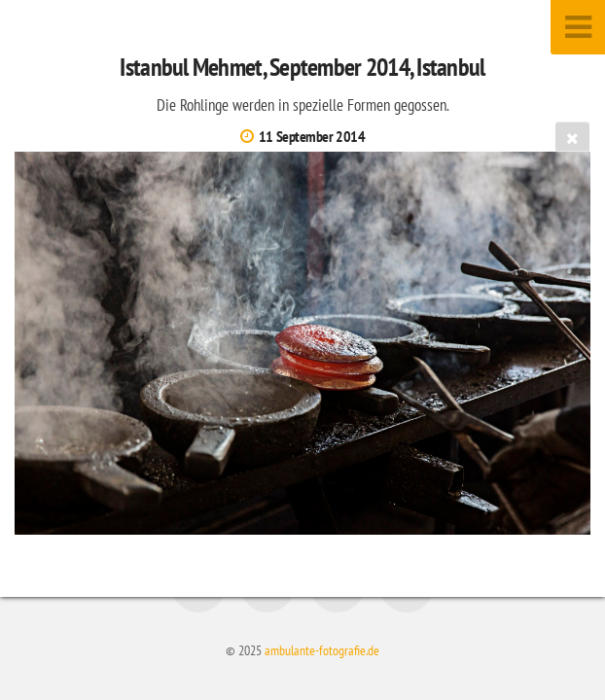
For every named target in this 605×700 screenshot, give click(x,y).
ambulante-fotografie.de (322, 650)
